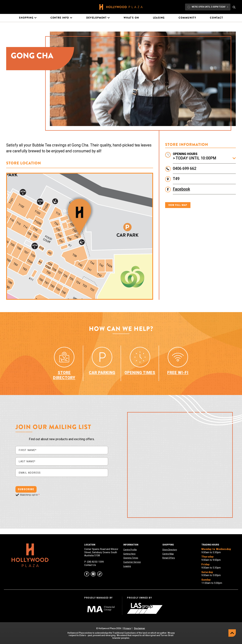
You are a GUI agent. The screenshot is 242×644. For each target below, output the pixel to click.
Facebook (181, 189)
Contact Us (90, 565)
